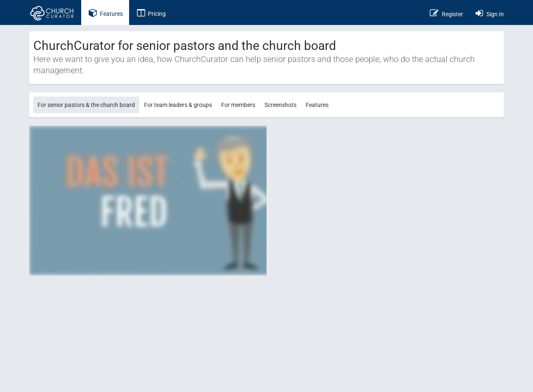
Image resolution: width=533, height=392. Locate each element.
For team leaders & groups (178, 105)
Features (317, 105)
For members (238, 105)
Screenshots (280, 105)
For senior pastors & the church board (86, 105)
